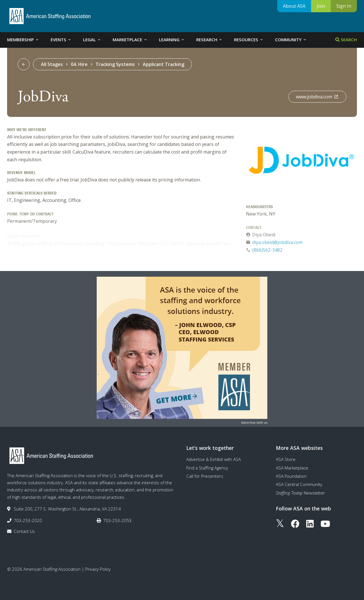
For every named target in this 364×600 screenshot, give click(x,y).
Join (321, 6)
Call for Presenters (205, 476)
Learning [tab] (172, 40)
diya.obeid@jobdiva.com (277, 244)
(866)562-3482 (267, 252)
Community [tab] (291, 40)
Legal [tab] (92, 40)
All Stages (52, 64)
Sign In (344, 6)
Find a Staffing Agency (207, 468)
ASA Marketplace (292, 468)
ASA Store (286, 459)
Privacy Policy (98, 569)
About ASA (294, 6)
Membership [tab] (23, 40)
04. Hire (79, 64)
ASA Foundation (291, 476)
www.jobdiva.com (317, 97)
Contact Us (24, 531)
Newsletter (300, 493)
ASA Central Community (299, 484)
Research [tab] (209, 40)
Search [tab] (346, 40)
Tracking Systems (115, 64)
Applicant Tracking (164, 64)
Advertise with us (254, 422)
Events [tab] (61, 40)
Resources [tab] (249, 40)
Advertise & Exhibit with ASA (214, 459)
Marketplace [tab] (130, 40)
